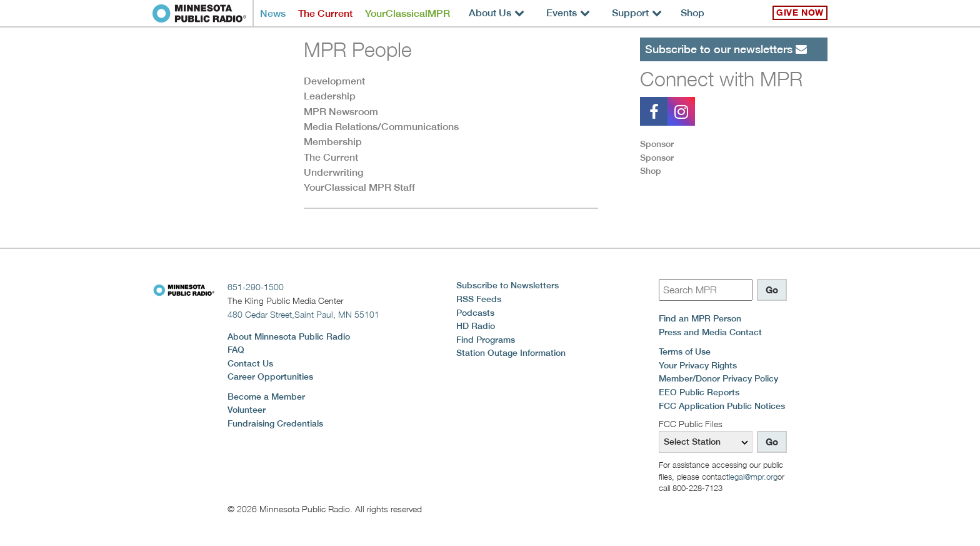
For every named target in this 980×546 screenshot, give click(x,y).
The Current (325, 13)
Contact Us (250, 363)
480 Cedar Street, (303, 314)
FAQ (236, 350)
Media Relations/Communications (381, 127)
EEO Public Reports (699, 392)
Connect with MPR (721, 79)
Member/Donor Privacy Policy (718, 378)
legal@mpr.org (753, 477)
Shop (692, 13)
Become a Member (266, 397)
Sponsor (657, 144)
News (273, 13)
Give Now (800, 13)
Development (334, 81)
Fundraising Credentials (275, 423)
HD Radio (476, 326)
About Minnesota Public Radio (289, 336)
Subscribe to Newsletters (507, 285)
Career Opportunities (270, 377)
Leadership (330, 96)
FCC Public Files (691, 424)
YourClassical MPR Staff (359, 187)
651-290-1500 (256, 287)
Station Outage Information (511, 353)
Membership (333, 142)
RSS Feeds (479, 299)
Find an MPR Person (700, 318)
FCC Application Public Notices (722, 406)
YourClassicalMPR (407, 13)
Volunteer (247, 410)
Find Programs (486, 340)
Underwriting (333, 172)
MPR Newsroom (341, 112)
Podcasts (475, 313)
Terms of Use (685, 351)
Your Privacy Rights (698, 365)
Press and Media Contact (710, 332)
